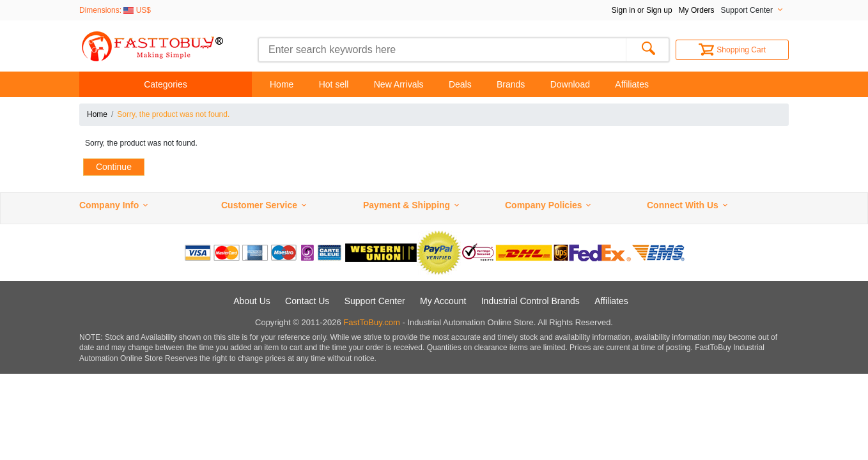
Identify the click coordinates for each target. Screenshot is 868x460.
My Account (443, 301)
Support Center (375, 301)
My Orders (697, 10)
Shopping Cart (732, 50)
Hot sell (334, 84)
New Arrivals (399, 84)
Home (282, 84)
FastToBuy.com (372, 322)
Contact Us (307, 301)
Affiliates (632, 84)
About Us (252, 301)
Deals (460, 84)
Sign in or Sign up (642, 10)
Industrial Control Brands (531, 301)
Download (570, 84)
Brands (511, 84)
